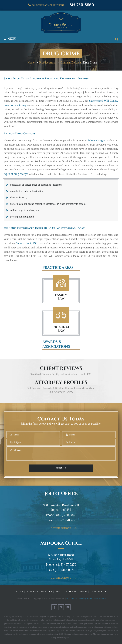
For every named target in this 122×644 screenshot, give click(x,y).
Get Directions (61, 528)
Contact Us (98, 592)
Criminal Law (61, 315)
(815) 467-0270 (66, 565)
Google (61, 607)
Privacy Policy (100, 598)
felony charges (97, 140)
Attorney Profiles (39, 592)
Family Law (61, 283)
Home (19, 592)
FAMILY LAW (61, 297)
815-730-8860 (82, 5)
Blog (84, 592)
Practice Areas (66, 592)
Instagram (68, 607)
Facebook (54, 607)
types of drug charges (16, 174)
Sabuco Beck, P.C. (27, 243)
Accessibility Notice (84, 598)
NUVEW (70, 598)
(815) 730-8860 (66, 515)
